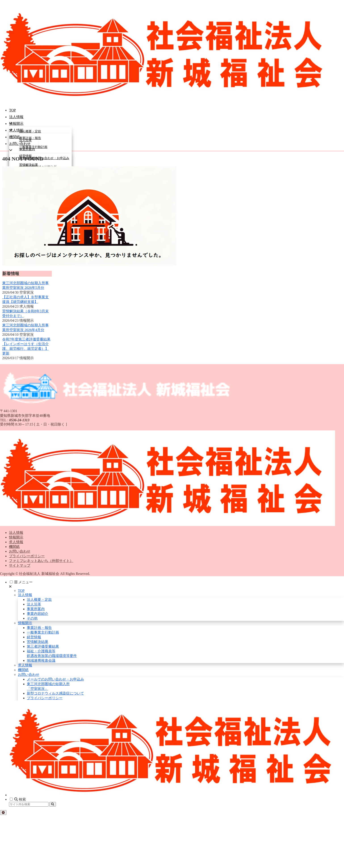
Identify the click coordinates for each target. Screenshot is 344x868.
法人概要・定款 (39, 600)
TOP (21, 591)
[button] (53, 804)
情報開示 (16, 537)
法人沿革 (34, 604)
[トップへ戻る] (3, 813)
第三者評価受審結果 (43, 646)
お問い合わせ (20, 551)
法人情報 (16, 533)
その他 (32, 618)
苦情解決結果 (38, 642)
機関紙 (14, 547)
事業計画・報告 (39, 628)
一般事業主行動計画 (43, 632)
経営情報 (34, 637)
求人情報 (16, 542)
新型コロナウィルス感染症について (55, 693)
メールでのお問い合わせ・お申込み (55, 679)
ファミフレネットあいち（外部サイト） (41, 561)
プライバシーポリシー (27, 556)
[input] (29, 804)
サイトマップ (20, 565)
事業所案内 (36, 609)
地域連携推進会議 (41, 660)
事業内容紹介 (38, 614)
